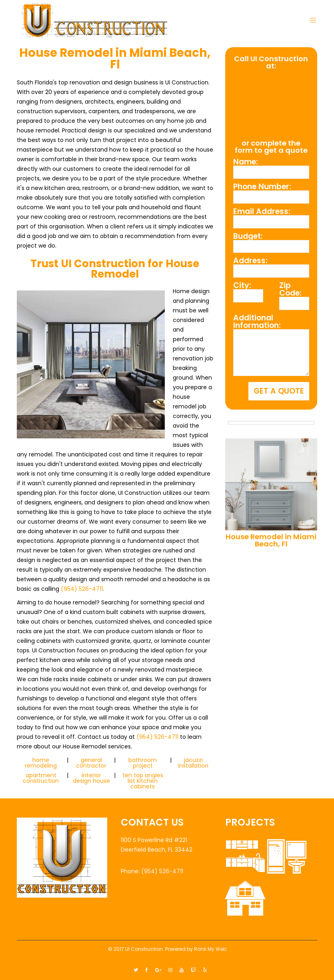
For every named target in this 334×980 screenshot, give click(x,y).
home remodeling (41, 763)
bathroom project (143, 763)
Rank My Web (210, 949)
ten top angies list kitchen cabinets (143, 781)
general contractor (91, 763)
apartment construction (41, 778)
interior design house (91, 778)
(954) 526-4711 (82, 589)
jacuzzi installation (193, 763)
